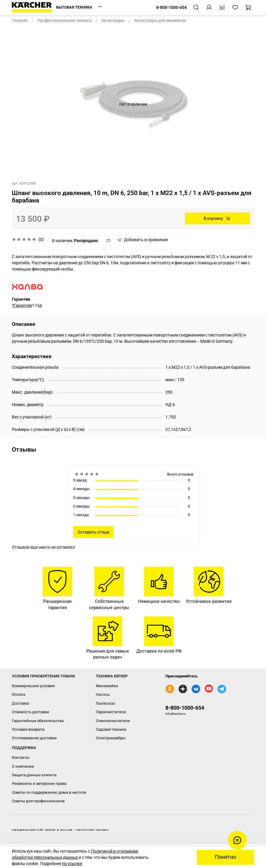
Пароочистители (111, 712)
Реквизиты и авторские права (39, 784)
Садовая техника (111, 729)
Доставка (20, 703)
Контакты (21, 757)
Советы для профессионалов (38, 801)
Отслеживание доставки (34, 738)
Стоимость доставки (30, 712)
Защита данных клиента (34, 775)
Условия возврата (28, 729)
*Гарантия (22, 305)
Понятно (225, 857)
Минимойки (107, 686)
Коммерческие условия (33, 686)
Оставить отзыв (93, 532)
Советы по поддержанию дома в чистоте (49, 792)
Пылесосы (105, 703)
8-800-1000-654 (185, 708)
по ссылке (72, 864)
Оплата (18, 694)
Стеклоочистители (113, 721)
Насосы (103, 694)
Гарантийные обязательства (38, 721)
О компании (23, 766)
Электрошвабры (111, 738)
